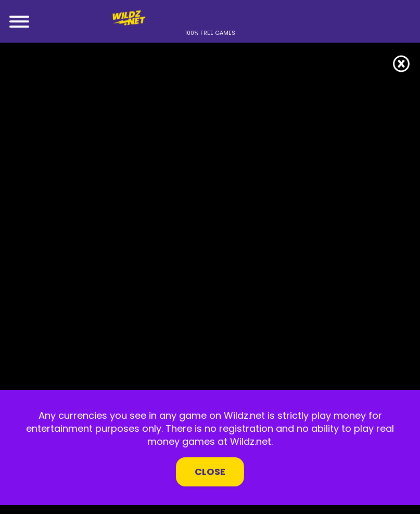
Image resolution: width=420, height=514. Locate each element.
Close (210, 472)
